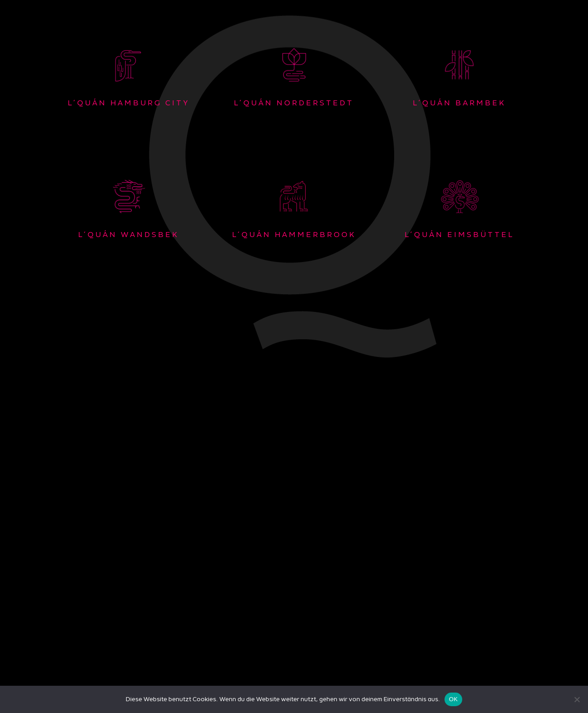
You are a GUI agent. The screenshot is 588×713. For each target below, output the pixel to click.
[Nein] (577, 699)
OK (453, 699)
